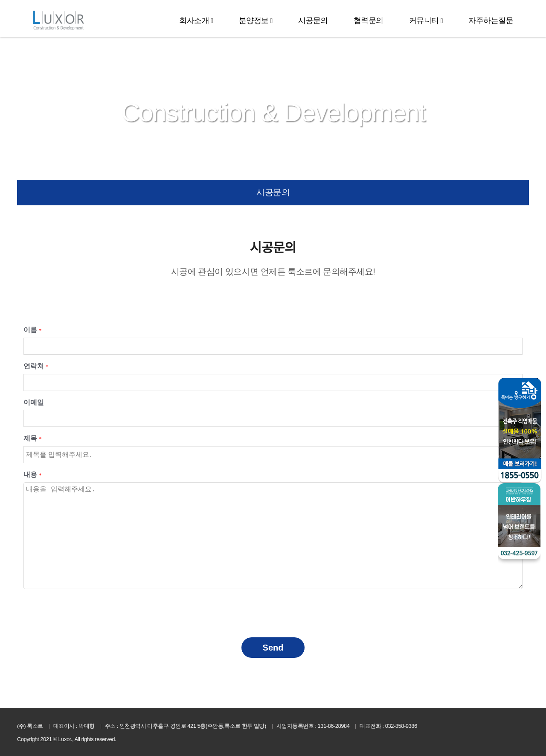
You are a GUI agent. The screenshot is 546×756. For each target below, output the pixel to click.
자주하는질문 (491, 20)
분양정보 (254, 20)
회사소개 (194, 20)
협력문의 (369, 20)
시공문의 (313, 20)
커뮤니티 (424, 20)
